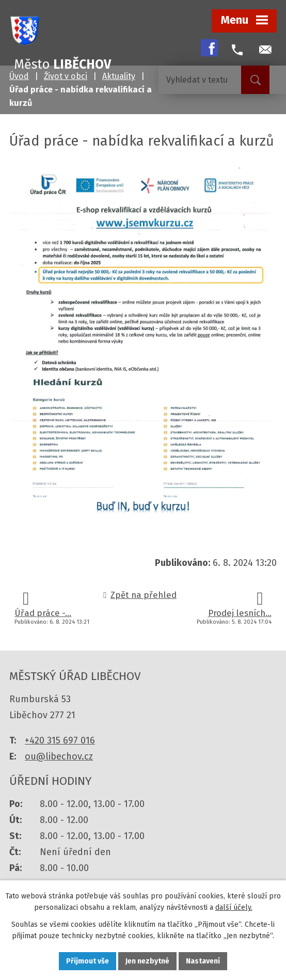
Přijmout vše (88, 961)
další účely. (234, 908)
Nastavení (203, 961)
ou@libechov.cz (59, 756)
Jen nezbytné (147, 961)
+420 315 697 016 (60, 740)
